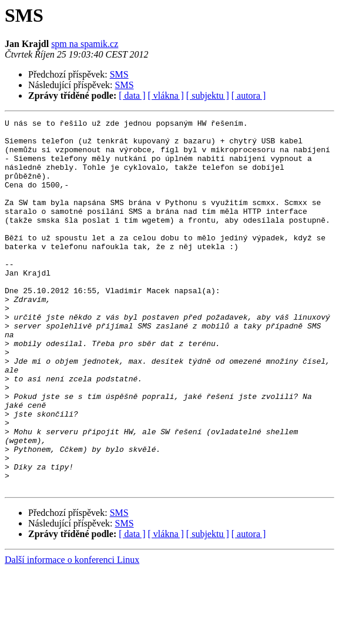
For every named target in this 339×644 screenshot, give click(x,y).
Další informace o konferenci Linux (72, 634)
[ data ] (132, 95)
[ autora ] (249, 95)
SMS (119, 74)
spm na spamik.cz (85, 44)
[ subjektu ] (208, 95)
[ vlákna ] (166, 95)
